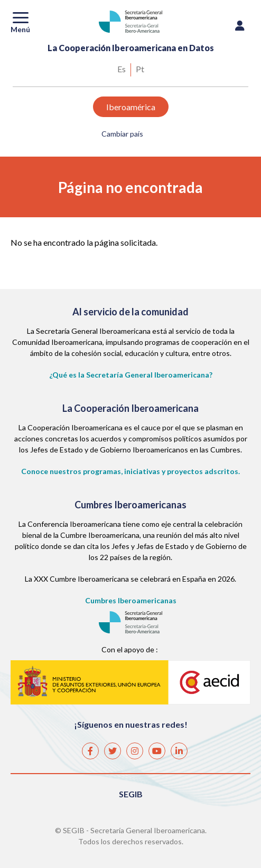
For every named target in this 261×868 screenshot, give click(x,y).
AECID (130, 682)
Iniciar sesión (240, 28)
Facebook (90, 747)
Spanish (122, 70)
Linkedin (179, 747)
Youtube (156, 747)
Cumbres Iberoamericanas (131, 600)
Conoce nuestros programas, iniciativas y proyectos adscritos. (130, 471)
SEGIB (131, 794)
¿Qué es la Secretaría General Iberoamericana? (131, 375)
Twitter (112, 747)
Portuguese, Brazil (140, 70)
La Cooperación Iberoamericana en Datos (131, 48)
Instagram (134, 747)
